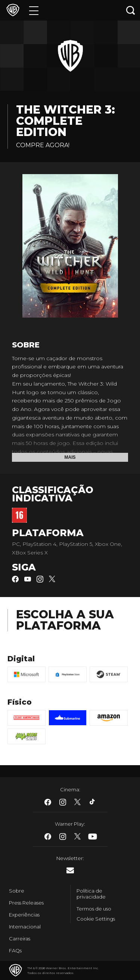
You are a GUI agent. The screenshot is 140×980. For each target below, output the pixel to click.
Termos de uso (94, 909)
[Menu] (34, 10)
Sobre (17, 891)
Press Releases (26, 903)
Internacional (25, 927)
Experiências (24, 915)
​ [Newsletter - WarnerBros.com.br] (70, 870)
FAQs (15, 950)
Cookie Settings (96, 919)
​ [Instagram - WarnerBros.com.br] (63, 802)
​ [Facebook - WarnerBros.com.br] (48, 802)
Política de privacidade (91, 894)
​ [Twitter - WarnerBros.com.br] (78, 802)
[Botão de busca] (131, 10)
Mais (70, 457)
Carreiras (20, 939)
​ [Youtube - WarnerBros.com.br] (93, 837)
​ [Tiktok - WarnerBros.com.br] (93, 802)
